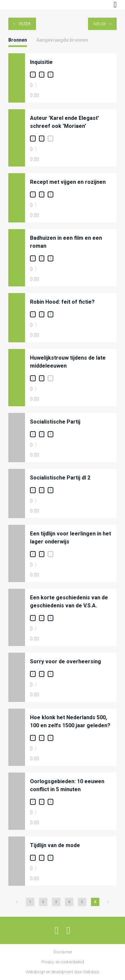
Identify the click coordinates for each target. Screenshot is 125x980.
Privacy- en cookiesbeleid (63, 962)
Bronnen (18, 40)
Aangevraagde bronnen (62, 40)
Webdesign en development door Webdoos (62, 972)
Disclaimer (63, 952)
